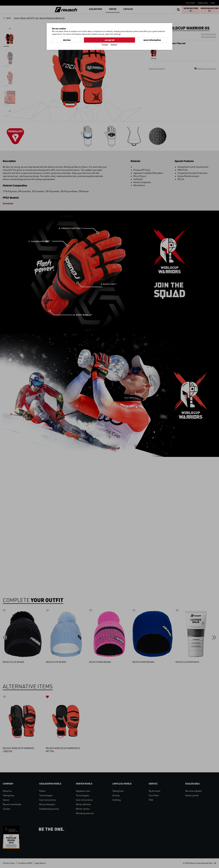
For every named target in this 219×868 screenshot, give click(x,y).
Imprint (114, 44)
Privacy (105, 44)
